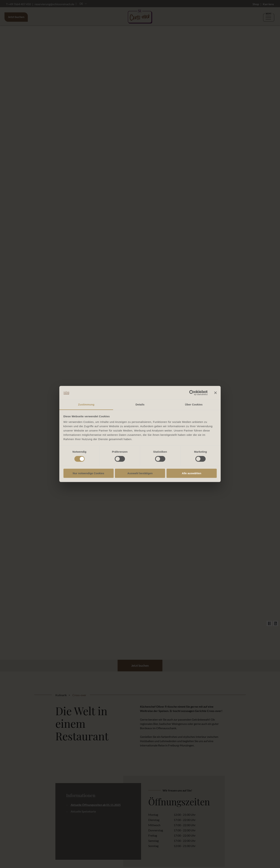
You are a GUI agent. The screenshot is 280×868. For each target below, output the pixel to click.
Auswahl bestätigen (140, 473)
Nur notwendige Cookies (89, 473)
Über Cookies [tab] (194, 405)
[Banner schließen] (215, 393)
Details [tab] (140, 405)
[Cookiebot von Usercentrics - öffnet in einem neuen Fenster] (192, 393)
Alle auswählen (191, 473)
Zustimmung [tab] (86, 405)
